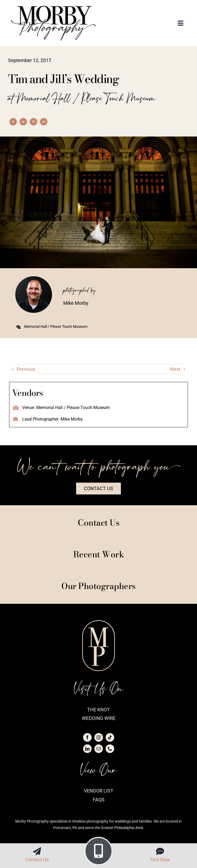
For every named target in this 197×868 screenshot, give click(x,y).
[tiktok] (110, 737)
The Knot (98, 710)
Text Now (160, 860)
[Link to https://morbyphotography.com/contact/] (37, 851)
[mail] (99, 749)
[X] (23, 122)
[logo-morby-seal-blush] (98, 622)
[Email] (44, 122)
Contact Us (37, 860)
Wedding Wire (99, 718)
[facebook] (87, 737)
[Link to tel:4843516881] (99, 851)
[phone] (110, 749)
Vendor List (99, 791)
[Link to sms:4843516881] (160, 851)
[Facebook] (13, 122)
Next (175, 369)
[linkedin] (87, 749)
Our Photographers (98, 586)
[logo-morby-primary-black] (53, 8)
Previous (26, 369)
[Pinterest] (34, 122)
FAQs (99, 800)
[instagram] (99, 737)
